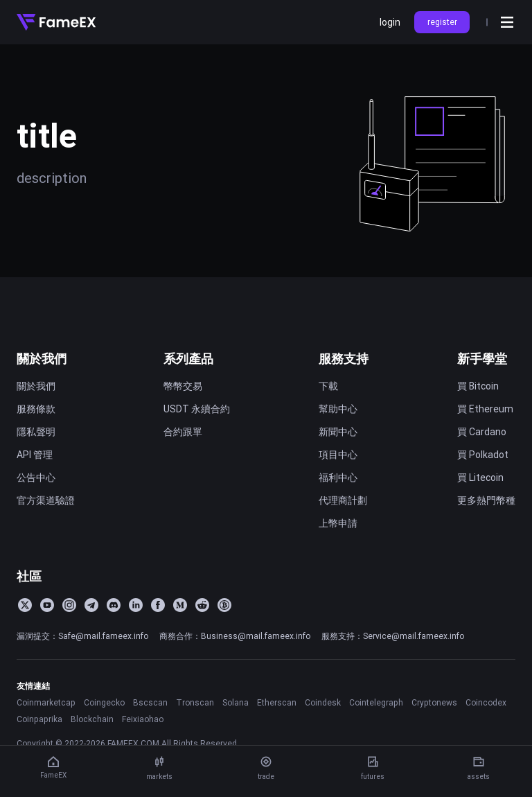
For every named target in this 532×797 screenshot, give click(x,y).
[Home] (56, 22)
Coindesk (323, 702)
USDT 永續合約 (197, 409)
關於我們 (42, 359)
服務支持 (344, 359)
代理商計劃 (343, 500)
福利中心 (338, 478)
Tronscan (195, 702)
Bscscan (150, 702)
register (442, 22)
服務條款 (36, 409)
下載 (328, 386)
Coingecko (104, 702)
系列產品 (188, 359)
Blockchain (92, 719)
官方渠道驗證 (46, 500)
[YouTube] (47, 605)
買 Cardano (482, 432)
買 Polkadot (483, 455)
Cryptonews (434, 702)
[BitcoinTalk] (224, 605)
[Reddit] (202, 605)
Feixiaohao (143, 719)
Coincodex (486, 702)
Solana (236, 702)
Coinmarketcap (46, 702)
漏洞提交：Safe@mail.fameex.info (82, 636)
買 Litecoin (480, 478)
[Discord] (114, 605)
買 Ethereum (485, 409)
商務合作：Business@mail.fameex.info (235, 636)
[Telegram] (91, 605)
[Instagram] (69, 605)
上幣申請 (338, 523)
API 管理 (35, 455)
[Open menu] (507, 22)
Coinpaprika (39, 719)
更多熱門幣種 (486, 500)
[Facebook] (158, 605)
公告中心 (36, 478)
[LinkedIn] (136, 605)
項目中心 (338, 455)
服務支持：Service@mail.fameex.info (393, 636)
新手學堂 (482, 359)
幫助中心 (338, 409)
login (390, 22)
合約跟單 (183, 432)
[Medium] (180, 605)
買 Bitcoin (478, 386)
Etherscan (277, 702)
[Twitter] (25, 605)
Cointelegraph (376, 702)
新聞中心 (338, 432)
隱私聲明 (36, 432)
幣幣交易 (183, 386)
